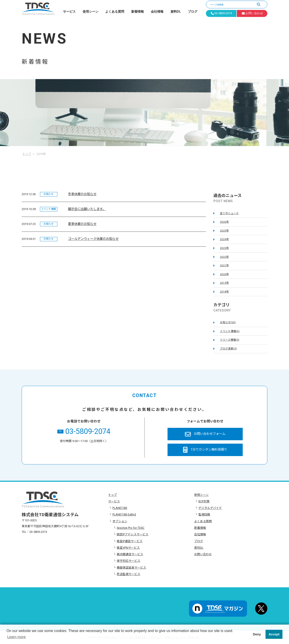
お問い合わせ (203, 554)
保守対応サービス (128, 561)
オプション (120, 521)
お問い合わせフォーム (205, 434)
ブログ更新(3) (228, 349)
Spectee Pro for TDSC (131, 528)
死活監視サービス (128, 574)
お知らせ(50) (228, 322)
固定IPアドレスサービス (133, 534)
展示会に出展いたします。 (87, 209)
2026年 (224, 222)
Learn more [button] (16, 637)
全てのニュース (229, 213)
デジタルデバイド (210, 508)
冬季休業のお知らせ (82, 194)
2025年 (224, 231)
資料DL (176, 12)
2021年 (224, 265)
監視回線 (204, 514)
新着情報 (138, 12)
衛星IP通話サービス (130, 541)
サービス (69, 12)
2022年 (224, 257)
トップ (113, 495)
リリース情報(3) (230, 340)
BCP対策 (204, 501)
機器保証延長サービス (131, 568)
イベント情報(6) (230, 331)
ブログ (193, 12)
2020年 (224, 274)
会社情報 (157, 12)
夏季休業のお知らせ (82, 224)
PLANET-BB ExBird (124, 514)
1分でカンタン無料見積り (205, 450)
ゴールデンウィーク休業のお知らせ (93, 239)
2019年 (224, 283)
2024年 (224, 239)
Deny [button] (257, 634)
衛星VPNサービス (128, 548)
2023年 (224, 248)
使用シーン (91, 12)
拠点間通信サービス (130, 554)
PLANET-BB (120, 508)
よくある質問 (115, 12)
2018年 (224, 292)
